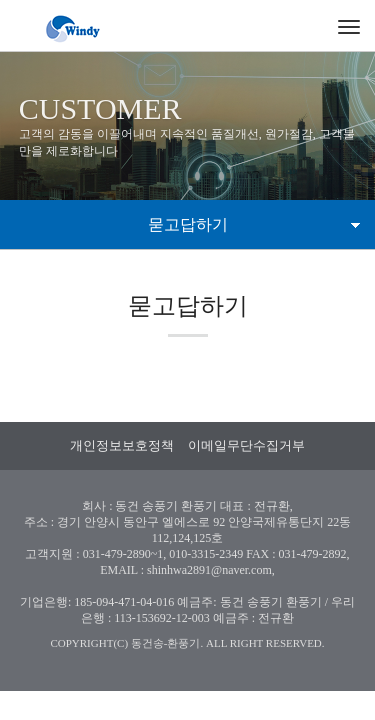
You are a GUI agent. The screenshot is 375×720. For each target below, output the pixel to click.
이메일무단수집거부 (246, 445)
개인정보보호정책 (122, 445)
